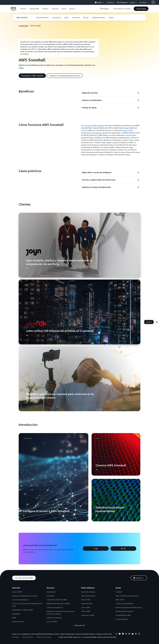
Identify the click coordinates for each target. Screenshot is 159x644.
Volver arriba (80, 625)
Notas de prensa (18, 622)
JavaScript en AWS (88, 615)
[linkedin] (123, 634)
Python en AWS (87, 603)
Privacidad (15, 637)
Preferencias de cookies (44, 637)
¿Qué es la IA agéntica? (20, 600)
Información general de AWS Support (129, 607)
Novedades (16, 614)
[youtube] (133, 634)
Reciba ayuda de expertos (125, 611)
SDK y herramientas (88, 596)
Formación (50, 596)
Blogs (14, 618)
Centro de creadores (88, 592)
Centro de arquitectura (55, 607)
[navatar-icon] (153, 2)
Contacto (119, 592)
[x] (116, 634)
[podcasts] (136, 634)
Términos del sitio (28, 637)
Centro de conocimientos (124, 603)
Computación (23, 26)
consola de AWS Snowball (94, 125)
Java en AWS (86, 607)
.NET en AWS (86, 600)
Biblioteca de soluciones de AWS (58, 603)
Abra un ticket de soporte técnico (127, 596)
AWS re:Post (120, 600)
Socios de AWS (52, 622)
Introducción (51, 592)
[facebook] (120, 634)
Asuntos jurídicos (122, 619)
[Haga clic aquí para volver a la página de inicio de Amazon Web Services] (13, 10)
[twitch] (129, 634)
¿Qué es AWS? (17, 592)
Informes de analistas (54, 618)
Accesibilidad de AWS (123, 615)
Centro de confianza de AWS (57, 600)
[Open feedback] (157, 322)
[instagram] (126, 634)
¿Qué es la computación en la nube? (25, 596)
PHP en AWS (86, 611)
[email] (139, 634)
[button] (34, 9)
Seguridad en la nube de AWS (23, 610)
